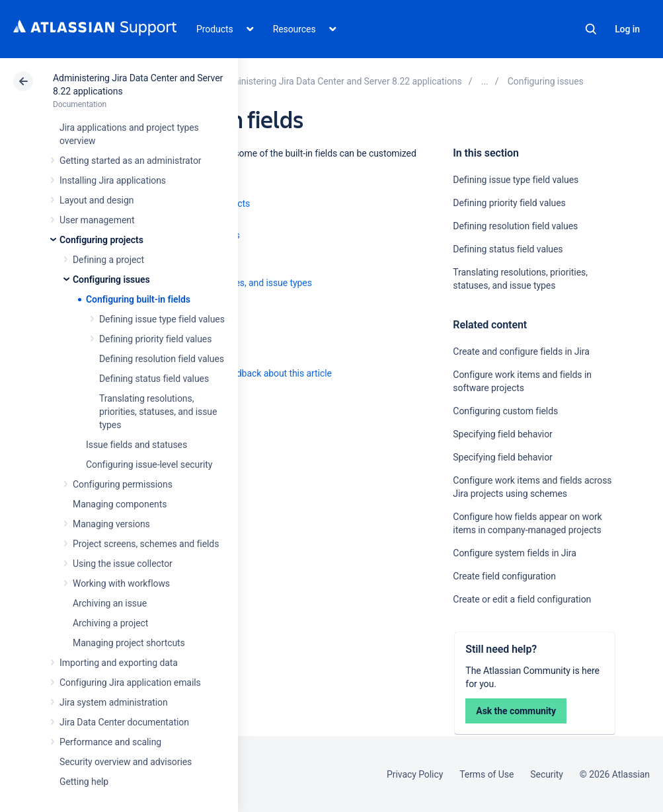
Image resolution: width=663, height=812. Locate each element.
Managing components (120, 504)
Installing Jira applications (113, 180)
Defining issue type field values (162, 319)
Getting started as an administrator (131, 161)
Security (547, 774)
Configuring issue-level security (149, 464)
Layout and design (97, 200)
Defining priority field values (155, 339)
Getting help (84, 782)
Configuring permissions (123, 484)
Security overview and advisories (126, 762)
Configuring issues (111, 279)
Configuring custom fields (505, 411)
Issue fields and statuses (136, 445)
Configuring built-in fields (138, 299)
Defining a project (108, 260)
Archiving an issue (110, 603)
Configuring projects (101, 240)
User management (97, 220)
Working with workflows (121, 583)
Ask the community (516, 711)
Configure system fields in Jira (514, 553)
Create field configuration (504, 576)
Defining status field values (154, 379)
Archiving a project (110, 623)
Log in (627, 29)
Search (591, 29)
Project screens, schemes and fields (146, 544)
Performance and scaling (110, 742)
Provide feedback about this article (261, 373)
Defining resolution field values (162, 359)
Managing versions (111, 524)
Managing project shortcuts (129, 643)
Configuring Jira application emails (130, 683)
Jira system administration (114, 702)
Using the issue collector (123, 564)
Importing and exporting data (119, 663)
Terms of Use (487, 774)
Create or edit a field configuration (522, 599)
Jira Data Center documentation (124, 722)
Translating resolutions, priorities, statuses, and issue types (158, 412)
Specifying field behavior (502, 434)
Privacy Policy (415, 774)
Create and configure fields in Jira (521, 351)
